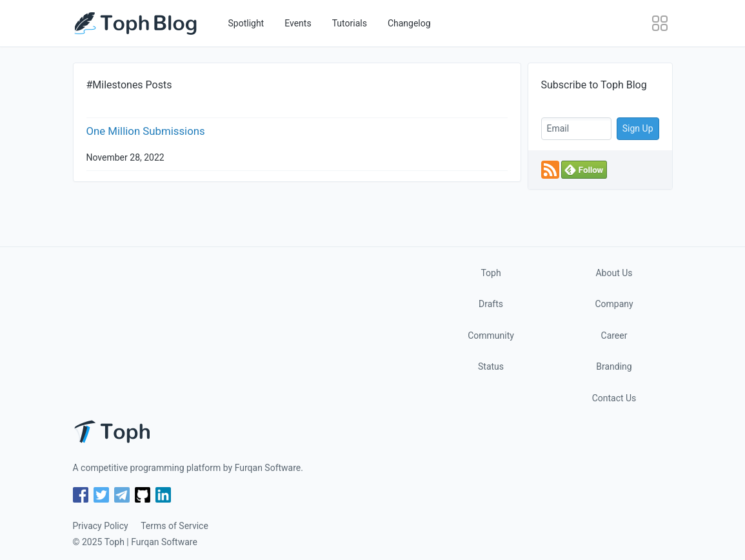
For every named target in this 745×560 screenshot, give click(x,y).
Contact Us (614, 398)
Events (298, 23)
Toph (491, 273)
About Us (614, 273)
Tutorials (350, 23)
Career (614, 335)
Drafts (491, 304)
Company (614, 304)
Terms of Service (174, 526)
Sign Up (638, 128)
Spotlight (246, 23)
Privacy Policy (101, 526)
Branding (614, 366)
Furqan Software (268, 468)
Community (491, 335)
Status (491, 366)
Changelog (409, 23)
